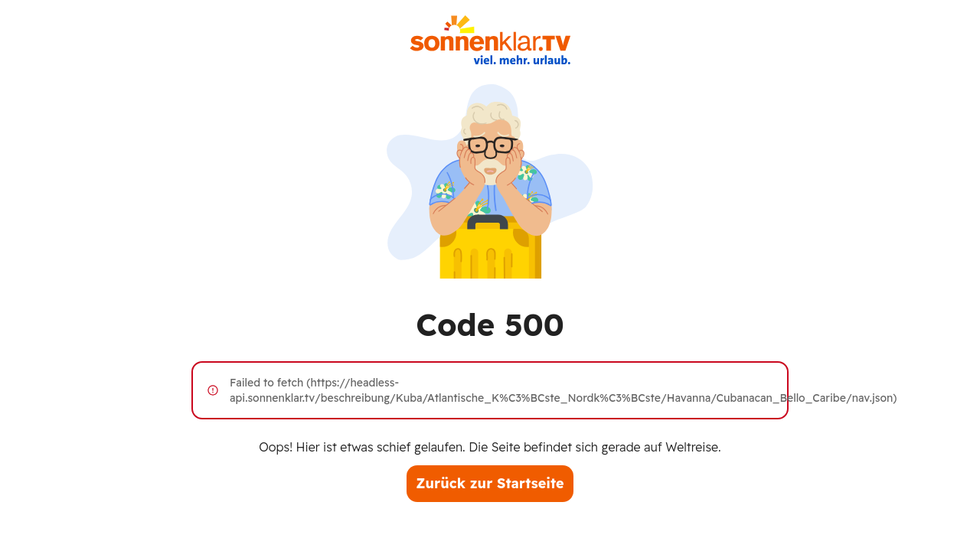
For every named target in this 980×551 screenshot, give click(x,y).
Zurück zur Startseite (490, 483)
